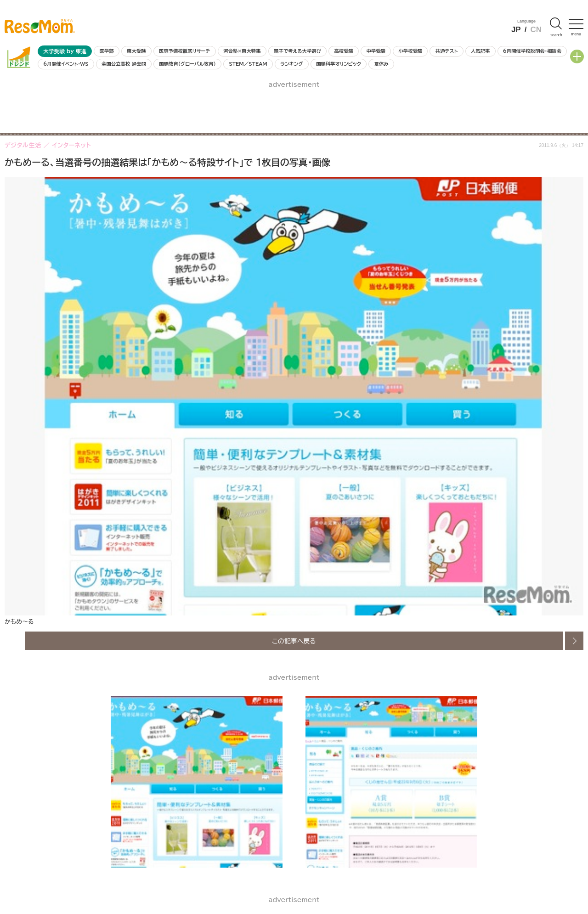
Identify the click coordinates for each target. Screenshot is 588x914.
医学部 (107, 51)
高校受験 (344, 51)
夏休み (381, 64)
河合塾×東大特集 (242, 51)
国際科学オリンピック (339, 64)
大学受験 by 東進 (65, 51)
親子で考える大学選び (297, 51)
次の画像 (574, 641)
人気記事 (481, 51)
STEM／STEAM (248, 64)
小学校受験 (410, 51)
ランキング (291, 64)
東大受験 (136, 51)
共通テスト (447, 51)
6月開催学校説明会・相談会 (532, 51)
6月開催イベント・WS (66, 64)
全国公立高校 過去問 (124, 64)
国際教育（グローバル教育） (187, 64)
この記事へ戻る (294, 641)
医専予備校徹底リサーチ (185, 51)
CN (536, 30)
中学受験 (376, 51)
